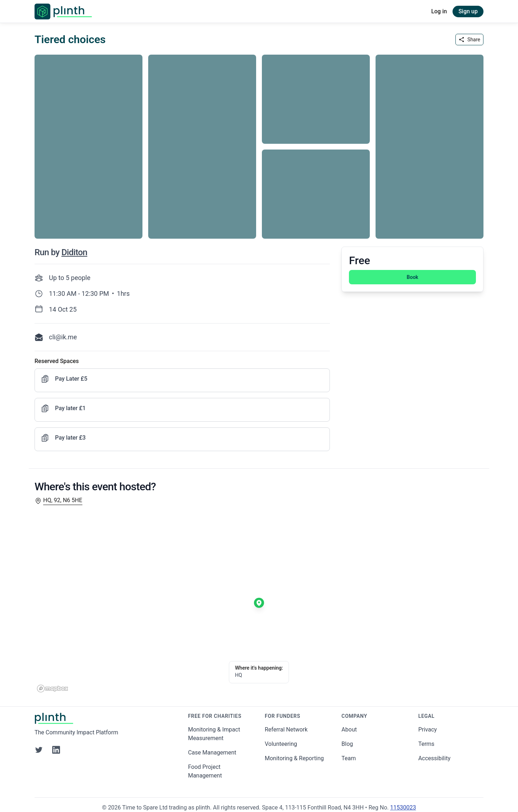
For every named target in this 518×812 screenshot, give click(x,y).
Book (413, 277)
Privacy (428, 730)
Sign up (468, 11)
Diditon (74, 252)
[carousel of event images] (259, 142)
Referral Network (286, 730)
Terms (426, 744)
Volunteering (281, 744)
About (349, 730)
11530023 (403, 808)
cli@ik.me (63, 337)
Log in (439, 11)
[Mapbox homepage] (53, 689)
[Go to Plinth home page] (63, 12)
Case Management (212, 753)
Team (349, 758)
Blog (347, 744)
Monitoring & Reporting (294, 758)
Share (469, 40)
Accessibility (435, 758)
